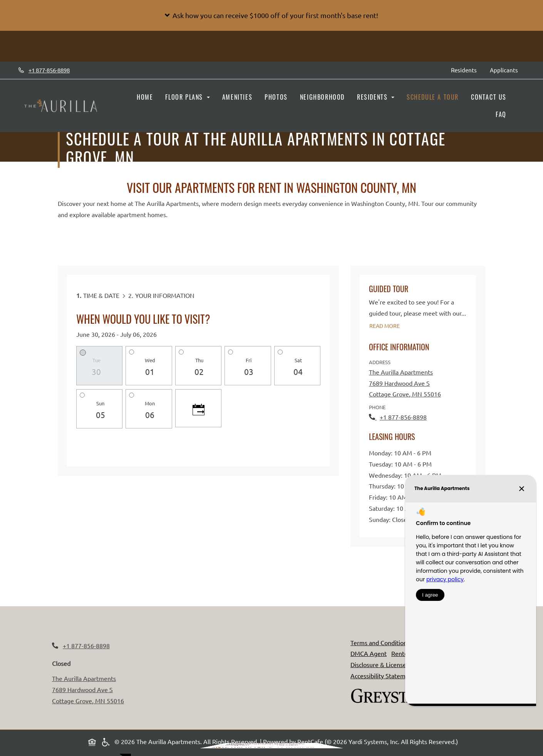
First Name (228, 633)
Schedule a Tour (433, 97)
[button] (271, 15)
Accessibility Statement (383, 676)
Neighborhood (322, 97)
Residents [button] (373, 97)
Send (225, 668)
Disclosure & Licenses (380, 664)
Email (222, 651)
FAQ (501, 114)
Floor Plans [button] (185, 97)
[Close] (332, 521)
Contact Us (489, 97)
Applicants (507, 69)
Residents (467, 69)
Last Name (292, 633)
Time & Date (101, 295)
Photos (276, 97)
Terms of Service (261, 699)
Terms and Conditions (380, 642)
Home (145, 97)
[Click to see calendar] (198, 408)
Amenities (237, 97)
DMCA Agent (369, 653)
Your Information (165, 295)
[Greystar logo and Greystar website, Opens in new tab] (389, 694)
